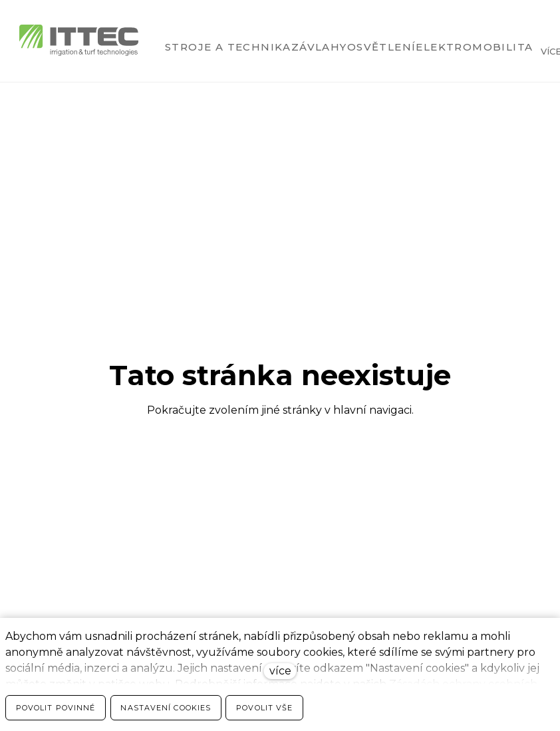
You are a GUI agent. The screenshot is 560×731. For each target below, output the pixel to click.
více (280, 671)
